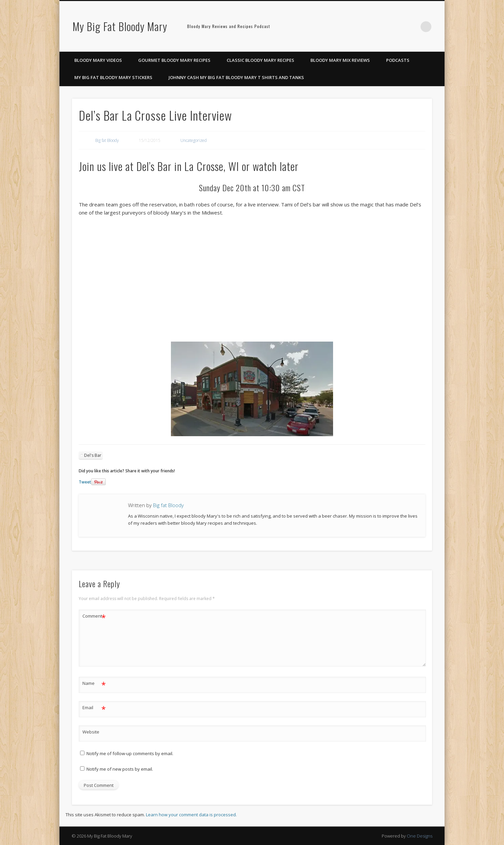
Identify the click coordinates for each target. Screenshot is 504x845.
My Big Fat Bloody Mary (120, 26)
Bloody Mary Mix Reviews (340, 60)
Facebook (384, 27)
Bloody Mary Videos (98, 60)
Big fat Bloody (107, 140)
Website (91, 732)
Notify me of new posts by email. (120, 769)
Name (94, 683)
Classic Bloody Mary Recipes (260, 60)
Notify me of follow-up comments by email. (130, 753)
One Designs (420, 836)
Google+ (412, 27)
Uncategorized (194, 140)
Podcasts (398, 60)
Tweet (85, 482)
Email (94, 708)
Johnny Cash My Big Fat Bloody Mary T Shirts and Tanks (236, 77)
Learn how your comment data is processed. (191, 815)
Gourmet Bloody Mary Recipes (174, 60)
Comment (94, 616)
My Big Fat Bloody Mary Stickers (113, 77)
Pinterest (398, 27)
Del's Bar (93, 455)
